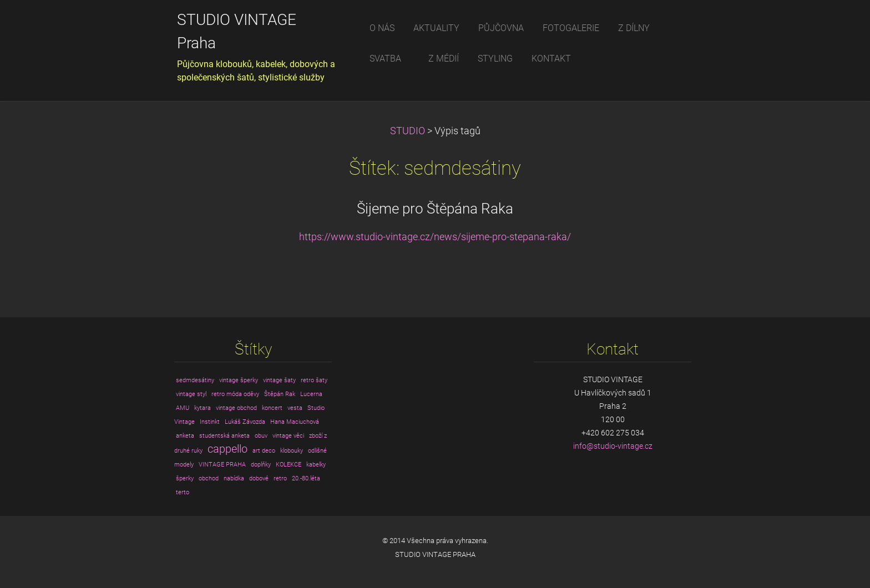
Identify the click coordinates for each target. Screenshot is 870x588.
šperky (185, 478)
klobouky (292, 451)
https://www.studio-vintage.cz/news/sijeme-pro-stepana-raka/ (435, 237)
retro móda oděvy (235, 394)
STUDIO (408, 131)
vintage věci (288, 436)
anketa (185, 436)
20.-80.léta (306, 478)
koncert (272, 408)
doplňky (261, 465)
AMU (183, 408)
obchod (209, 478)
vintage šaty (279, 380)
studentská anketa (224, 436)
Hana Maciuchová (295, 422)
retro (280, 478)
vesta (295, 408)
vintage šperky (239, 380)
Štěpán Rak (280, 394)
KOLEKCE (289, 465)
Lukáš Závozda (245, 422)
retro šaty (314, 380)
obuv (261, 436)
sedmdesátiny (195, 380)
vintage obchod (236, 408)
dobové (259, 478)
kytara (203, 408)
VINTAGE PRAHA (222, 465)
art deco (264, 451)
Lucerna (311, 394)
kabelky (316, 465)
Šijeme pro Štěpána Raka (435, 209)
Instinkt (210, 422)
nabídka (234, 478)
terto (183, 492)
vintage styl (191, 394)
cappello (227, 449)
